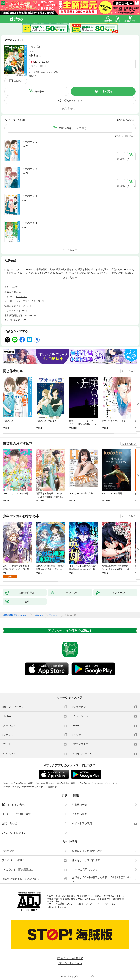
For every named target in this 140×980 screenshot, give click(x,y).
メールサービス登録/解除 (16, 814)
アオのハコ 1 (30, 142)
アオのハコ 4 (30, 223)
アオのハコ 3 (30, 196)
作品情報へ (68, 109)
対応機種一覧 (79, 805)
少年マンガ (22, 296)
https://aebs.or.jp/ (58, 907)
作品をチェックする (72, 101)
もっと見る (127, 371)
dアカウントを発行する (70, 958)
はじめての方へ (13, 805)
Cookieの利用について (85, 870)
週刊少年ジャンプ (23, 306)
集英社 (17, 292)
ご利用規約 (8, 851)
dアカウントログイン (14, 833)
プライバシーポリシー (15, 860)
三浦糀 (32, 47)
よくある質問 (79, 814)
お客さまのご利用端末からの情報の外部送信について (101, 879)
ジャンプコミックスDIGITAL (30, 301)
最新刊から (130, 136)
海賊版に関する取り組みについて (21, 879)
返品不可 (33, 76)
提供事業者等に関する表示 (87, 851)
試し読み (18, 81)
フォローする (38, 47)
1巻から (119, 136)
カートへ (40, 91)
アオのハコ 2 (30, 169)
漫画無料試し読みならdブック (15, 615)
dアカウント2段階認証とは (17, 870)
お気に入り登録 (128, 120)
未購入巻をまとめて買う (73, 128)
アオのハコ (22, 311)
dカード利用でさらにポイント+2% (43, 72)
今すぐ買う (106, 91)
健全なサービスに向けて (86, 860)
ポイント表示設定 (82, 823)
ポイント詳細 (37, 66)
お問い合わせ (9, 823)
